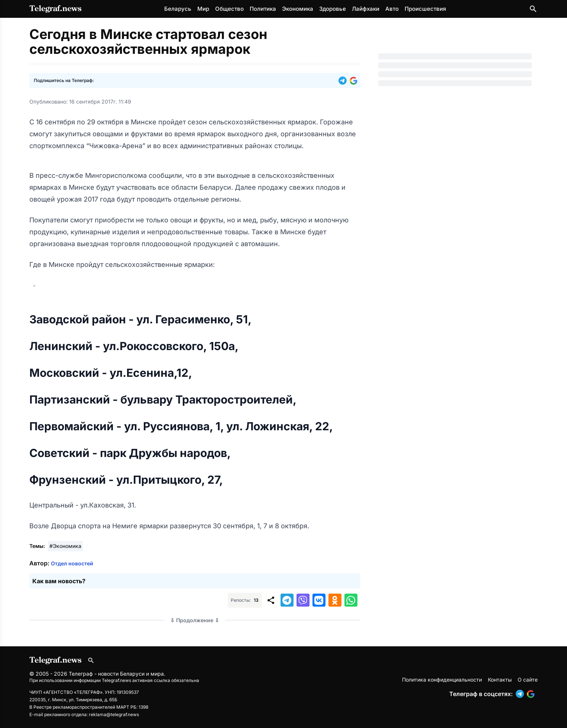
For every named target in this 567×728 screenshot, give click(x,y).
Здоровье (333, 9)
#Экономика (65, 546)
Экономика (298, 9)
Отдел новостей (72, 563)
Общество (229, 9)
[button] (344, 81)
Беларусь (178, 9)
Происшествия (425, 9)
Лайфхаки (366, 9)
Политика (263, 9)
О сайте (528, 680)
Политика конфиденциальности (442, 680)
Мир (203, 9)
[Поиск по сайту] (533, 9)
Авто (392, 9)
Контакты (500, 680)
